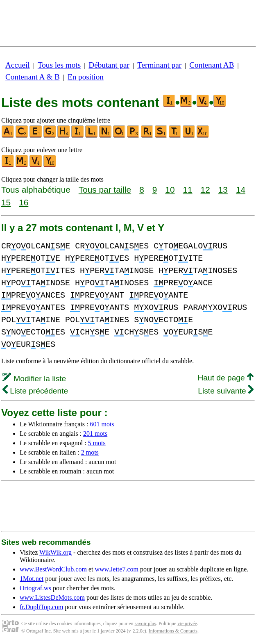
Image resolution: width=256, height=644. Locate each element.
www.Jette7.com (117, 569)
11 (187, 190)
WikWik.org (56, 552)
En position (86, 77)
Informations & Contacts (173, 631)
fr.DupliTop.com (41, 607)
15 (6, 202)
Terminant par (159, 65)
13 (223, 190)
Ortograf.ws (35, 588)
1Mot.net (32, 579)
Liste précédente (35, 391)
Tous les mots (59, 65)
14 (241, 190)
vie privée (187, 624)
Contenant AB (212, 65)
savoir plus (145, 624)
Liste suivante (226, 391)
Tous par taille (105, 190)
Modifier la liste (34, 379)
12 (205, 190)
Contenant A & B (33, 77)
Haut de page (225, 378)
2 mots (90, 452)
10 (170, 190)
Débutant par (109, 65)
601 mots (102, 424)
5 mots (97, 443)
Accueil (18, 65)
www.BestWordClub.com (53, 569)
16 (24, 202)
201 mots (95, 434)
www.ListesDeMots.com (52, 597)
